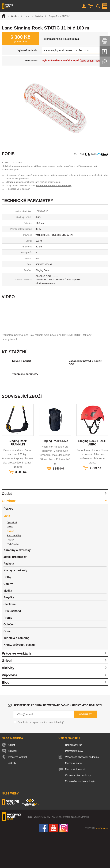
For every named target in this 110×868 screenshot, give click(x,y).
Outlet (7, 527)
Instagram (64, 861)
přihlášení (52, 39)
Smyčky (9, 631)
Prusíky (10, 573)
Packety (9, 597)
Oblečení (9, 658)
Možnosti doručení (75, 803)
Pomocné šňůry (14, 569)
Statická (39, 16)
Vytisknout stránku (105, 41)
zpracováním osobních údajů (49, 756)
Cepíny (8, 617)
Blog (6, 716)
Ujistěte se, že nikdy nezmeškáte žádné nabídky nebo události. (58, 739)
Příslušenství (13, 578)
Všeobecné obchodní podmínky (82, 790)
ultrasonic (11, 182)
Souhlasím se (41, 756)
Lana (27, 16)
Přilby (7, 611)
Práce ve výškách (16, 687)
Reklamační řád (74, 778)
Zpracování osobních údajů (80, 815)
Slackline (10, 638)
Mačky (8, 624)
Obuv (7, 665)
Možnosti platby (74, 797)
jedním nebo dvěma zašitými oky (54, 185)
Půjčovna (10, 709)
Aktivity (8, 701)
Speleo (10, 560)
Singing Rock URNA (55, 474)
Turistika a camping (16, 671)
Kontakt (105, 62)
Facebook (43, 861)
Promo (8, 651)
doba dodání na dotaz (92, 61)
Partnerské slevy (74, 784)
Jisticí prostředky (15, 590)
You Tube (54, 861)
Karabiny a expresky (17, 584)
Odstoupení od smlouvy (78, 809)
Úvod (3, 16)
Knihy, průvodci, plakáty (20, 678)
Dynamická (12, 556)
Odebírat (85, 748)
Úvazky (8, 542)
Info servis (105, 51)
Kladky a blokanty (15, 604)
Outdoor (15, 16)
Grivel (7, 694)
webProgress (102, 862)
